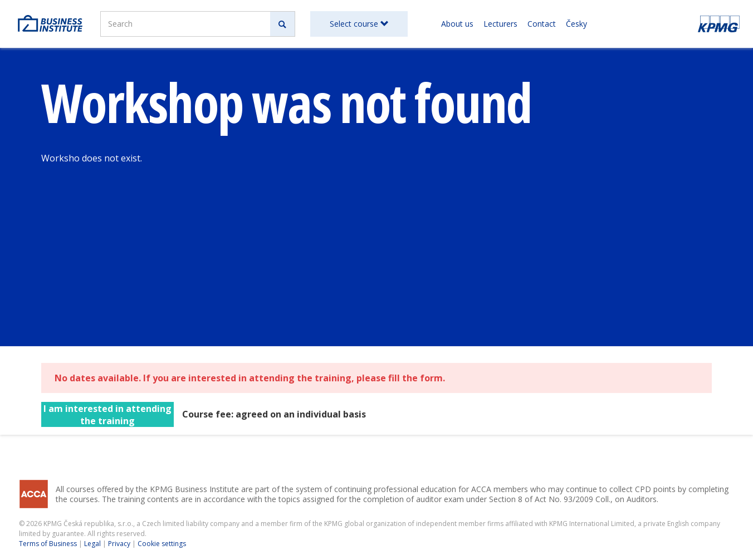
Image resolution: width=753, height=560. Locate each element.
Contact (542, 24)
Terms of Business (48, 544)
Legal (92, 544)
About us (457, 24)
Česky (576, 24)
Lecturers (500, 24)
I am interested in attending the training (107, 415)
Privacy (119, 544)
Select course (359, 24)
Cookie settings (162, 544)
